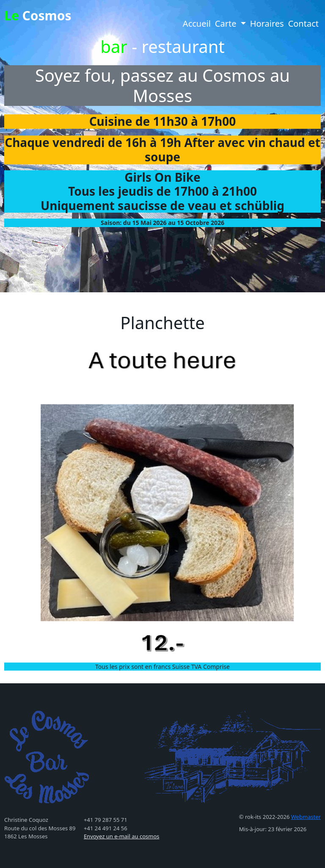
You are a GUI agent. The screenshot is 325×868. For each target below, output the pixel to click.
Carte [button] (227, 24)
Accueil (197, 24)
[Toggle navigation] (84, 7)
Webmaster (306, 817)
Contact (303, 24)
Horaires (267, 24)
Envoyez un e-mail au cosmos (122, 836)
